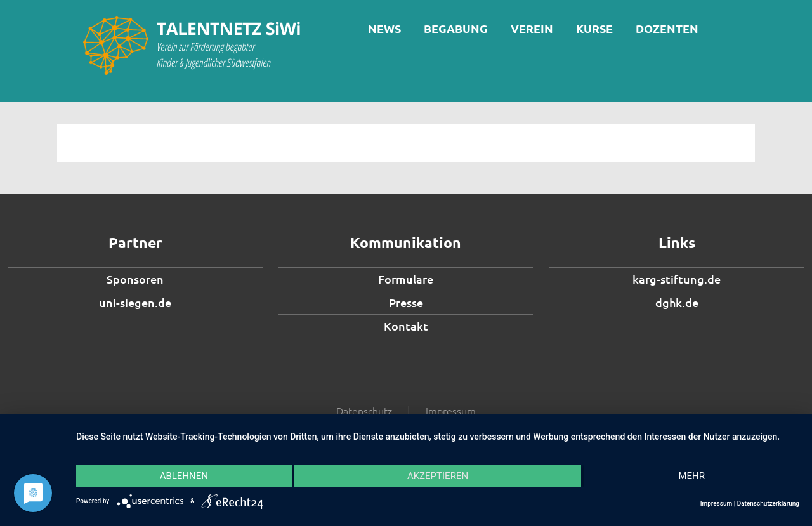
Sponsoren (135, 279)
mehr (691, 476)
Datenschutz (364, 411)
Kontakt (406, 326)
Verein (532, 28)
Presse (406, 302)
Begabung (456, 28)
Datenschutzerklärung (768, 503)
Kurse (594, 28)
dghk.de (677, 302)
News (384, 28)
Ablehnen (184, 476)
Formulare (406, 279)
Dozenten (667, 28)
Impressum (451, 411)
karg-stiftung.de (677, 279)
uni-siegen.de (135, 302)
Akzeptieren (438, 476)
